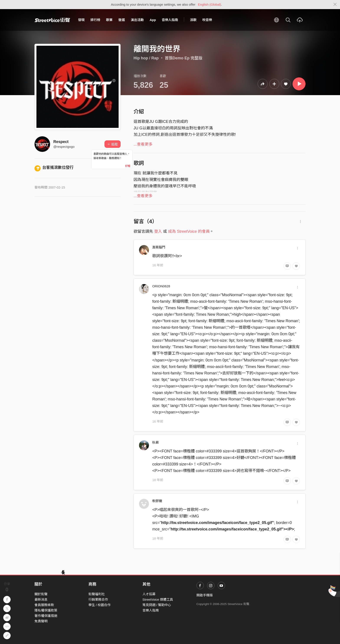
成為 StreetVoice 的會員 (189, 231)
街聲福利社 (97, 594)
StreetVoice (52, 20)
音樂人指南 (170, 20)
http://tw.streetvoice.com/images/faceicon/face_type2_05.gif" (217, 523)
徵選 (122, 20)
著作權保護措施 (46, 616)
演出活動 (137, 20)
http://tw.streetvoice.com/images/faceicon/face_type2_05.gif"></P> (232, 529)
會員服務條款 (44, 605)
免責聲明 (41, 621)
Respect (61, 142)
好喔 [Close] (128, 166)
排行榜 (95, 20)
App (153, 20)
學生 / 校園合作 (100, 605)
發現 (81, 20)
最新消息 (41, 599)
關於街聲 (41, 594)
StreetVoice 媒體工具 (158, 599)
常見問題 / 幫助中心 (157, 605)
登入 (158, 231)
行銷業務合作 (98, 599)
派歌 (193, 20)
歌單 (109, 20)
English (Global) (210, 4)
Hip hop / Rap (146, 58)
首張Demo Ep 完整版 (184, 58)
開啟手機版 (205, 595)
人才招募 (149, 594)
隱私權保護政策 (46, 610)
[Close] (335, 5)
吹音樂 (207, 20)
